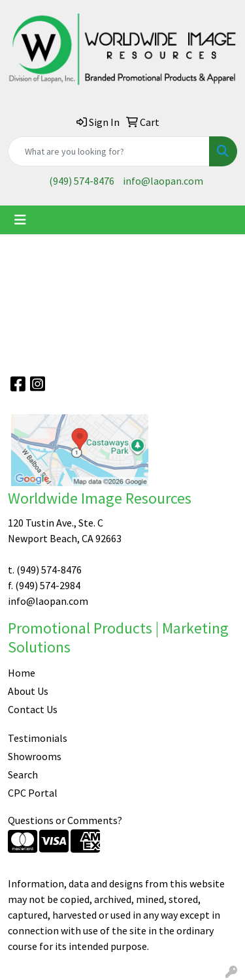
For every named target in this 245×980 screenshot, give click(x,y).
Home (22, 673)
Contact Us (33, 709)
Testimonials (38, 738)
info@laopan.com (163, 181)
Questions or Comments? (65, 820)
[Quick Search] (109, 151)
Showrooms (35, 756)
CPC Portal (33, 793)
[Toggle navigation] (20, 220)
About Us (28, 691)
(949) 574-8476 (82, 181)
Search (23, 774)
